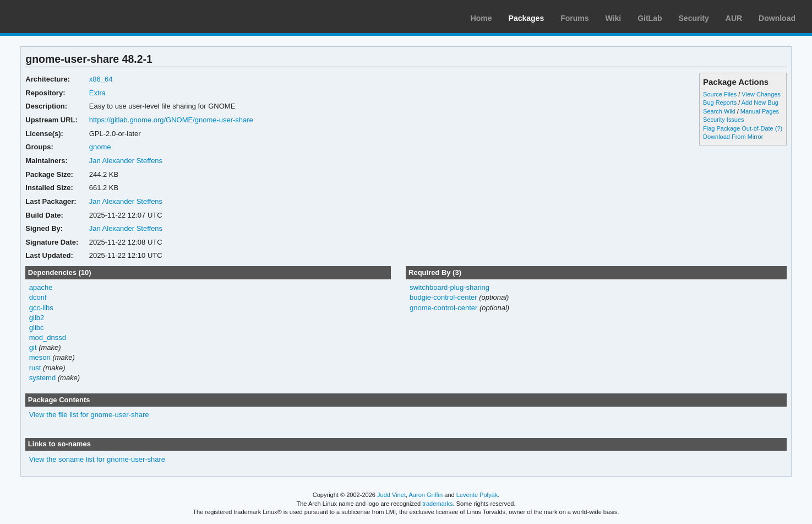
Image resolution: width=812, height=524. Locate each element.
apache (41, 287)
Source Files (720, 94)
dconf (38, 297)
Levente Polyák (477, 495)
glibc (37, 328)
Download (777, 18)
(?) (779, 128)
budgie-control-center (443, 297)
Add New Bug (760, 102)
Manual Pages (760, 111)
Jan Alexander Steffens (126, 161)
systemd (42, 378)
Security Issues (723, 120)
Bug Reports (720, 102)
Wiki (614, 18)
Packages (527, 18)
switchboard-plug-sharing (449, 287)
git (33, 347)
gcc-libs (41, 308)
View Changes (761, 94)
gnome (100, 147)
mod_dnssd (48, 337)
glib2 (37, 318)
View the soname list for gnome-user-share (97, 459)
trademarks (437, 504)
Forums (574, 18)
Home (481, 18)
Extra (97, 93)
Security (694, 18)
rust (35, 368)
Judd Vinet (391, 495)
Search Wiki (719, 111)
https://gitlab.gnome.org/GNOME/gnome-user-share (171, 120)
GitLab (650, 18)
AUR (734, 18)
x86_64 (101, 79)
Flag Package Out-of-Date (738, 128)
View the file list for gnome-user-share (89, 415)
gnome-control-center (443, 308)
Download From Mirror (733, 137)
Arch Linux (61, 17)
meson (40, 357)
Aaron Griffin (426, 495)
